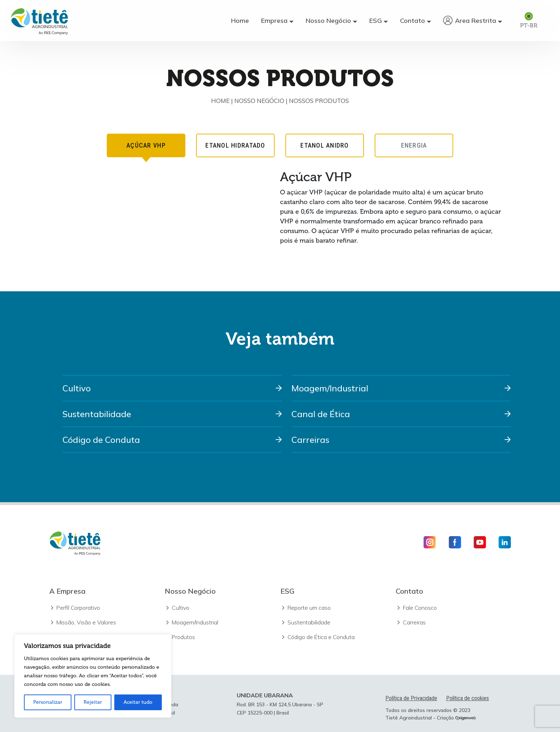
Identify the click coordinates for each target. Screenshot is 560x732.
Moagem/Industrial (330, 388)
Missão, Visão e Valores (86, 622)
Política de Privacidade (411, 698)
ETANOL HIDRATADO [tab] (235, 145)
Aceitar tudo (138, 702)
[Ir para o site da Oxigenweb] (466, 718)
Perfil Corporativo (78, 608)
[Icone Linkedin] (502, 542)
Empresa (274, 21)
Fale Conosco (420, 608)
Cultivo (77, 388)
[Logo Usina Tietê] (39, 21)
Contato (412, 21)
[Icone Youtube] (480, 542)
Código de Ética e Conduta (321, 637)
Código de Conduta (101, 440)
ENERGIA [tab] (414, 145)
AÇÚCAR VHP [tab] (146, 149)
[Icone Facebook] (455, 542)
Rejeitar (93, 702)
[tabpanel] (280, 211)
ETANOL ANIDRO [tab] (324, 145)
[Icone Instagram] (432, 542)
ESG (376, 21)
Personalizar (48, 702)
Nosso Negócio (328, 21)
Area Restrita (476, 21)
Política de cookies (467, 698)
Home (240, 21)
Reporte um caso (309, 608)
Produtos (183, 637)
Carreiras (310, 440)
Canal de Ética (321, 414)
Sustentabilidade (97, 414)
